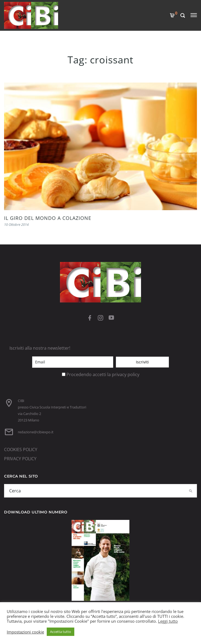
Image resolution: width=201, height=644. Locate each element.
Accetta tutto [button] (61, 632)
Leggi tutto (168, 621)
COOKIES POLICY (21, 449)
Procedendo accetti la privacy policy (103, 374)
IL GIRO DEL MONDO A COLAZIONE (48, 218)
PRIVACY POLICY (20, 459)
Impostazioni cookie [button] (25, 632)
